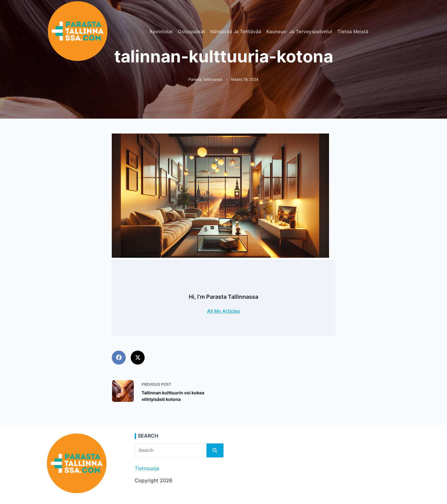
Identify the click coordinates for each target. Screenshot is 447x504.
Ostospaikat (192, 32)
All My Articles (223, 311)
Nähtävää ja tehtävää (236, 32)
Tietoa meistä (353, 32)
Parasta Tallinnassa (205, 79)
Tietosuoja (147, 468)
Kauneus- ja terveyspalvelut (299, 32)
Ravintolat (161, 32)
